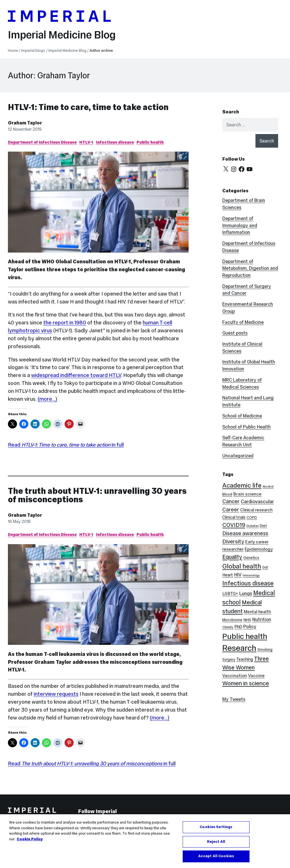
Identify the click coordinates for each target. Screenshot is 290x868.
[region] (145, 841)
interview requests (56, 694)
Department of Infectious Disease (42, 142)
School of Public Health (247, 427)
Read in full (66, 445)
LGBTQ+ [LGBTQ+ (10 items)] (230, 594)
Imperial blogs (33, 51)
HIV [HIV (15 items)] (238, 575)
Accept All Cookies (216, 856)
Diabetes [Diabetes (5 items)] (252, 526)
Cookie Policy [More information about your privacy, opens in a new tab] (30, 839)
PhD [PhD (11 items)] (238, 627)
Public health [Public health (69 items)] (245, 636)
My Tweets (234, 699)
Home (13, 51)
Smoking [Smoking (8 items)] (265, 650)
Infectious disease (115, 142)
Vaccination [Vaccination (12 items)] (235, 676)
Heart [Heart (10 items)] (228, 575)
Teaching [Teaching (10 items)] (245, 659)
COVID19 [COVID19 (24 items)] (234, 525)
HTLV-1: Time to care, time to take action (88, 107)
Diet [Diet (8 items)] (263, 526)
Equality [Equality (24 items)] (232, 557)
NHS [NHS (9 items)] (247, 620)
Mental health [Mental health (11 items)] (257, 612)
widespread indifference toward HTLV (76, 375)
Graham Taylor (25, 123)
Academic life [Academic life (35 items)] (242, 485)
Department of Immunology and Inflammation (240, 225)
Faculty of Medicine (243, 322)
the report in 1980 (65, 323)
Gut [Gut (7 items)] (265, 567)
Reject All (216, 842)
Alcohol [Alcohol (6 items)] (268, 486)
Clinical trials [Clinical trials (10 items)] (234, 517)
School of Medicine (242, 416)
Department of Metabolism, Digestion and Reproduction (250, 268)
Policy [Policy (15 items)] (250, 627)
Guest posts (235, 333)
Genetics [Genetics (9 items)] (251, 558)
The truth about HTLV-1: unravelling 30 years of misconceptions (97, 495)
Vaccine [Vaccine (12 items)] (256, 676)
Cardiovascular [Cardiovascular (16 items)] (257, 501)
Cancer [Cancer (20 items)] (231, 501)
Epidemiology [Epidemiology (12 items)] (259, 549)
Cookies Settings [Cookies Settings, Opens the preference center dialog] (216, 827)
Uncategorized (238, 456)
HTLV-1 (86, 142)
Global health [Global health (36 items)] (242, 566)
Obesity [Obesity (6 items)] (228, 627)
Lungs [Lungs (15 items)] (246, 594)
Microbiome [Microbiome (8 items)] (232, 620)
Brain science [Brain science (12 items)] (247, 494)
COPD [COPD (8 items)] (252, 517)
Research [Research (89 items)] (239, 648)
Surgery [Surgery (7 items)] (229, 659)
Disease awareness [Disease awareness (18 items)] (245, 533)
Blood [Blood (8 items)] (227, 494)
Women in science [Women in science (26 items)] (246, 683)
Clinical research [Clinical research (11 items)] (256, 510)
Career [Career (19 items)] (231, 510)
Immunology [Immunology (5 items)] (251, 575)
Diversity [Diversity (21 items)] (233, 541)
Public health (150, 142)
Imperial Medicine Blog (62, 35)
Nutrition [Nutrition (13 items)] (262, 619)
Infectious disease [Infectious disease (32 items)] (248, 583)
